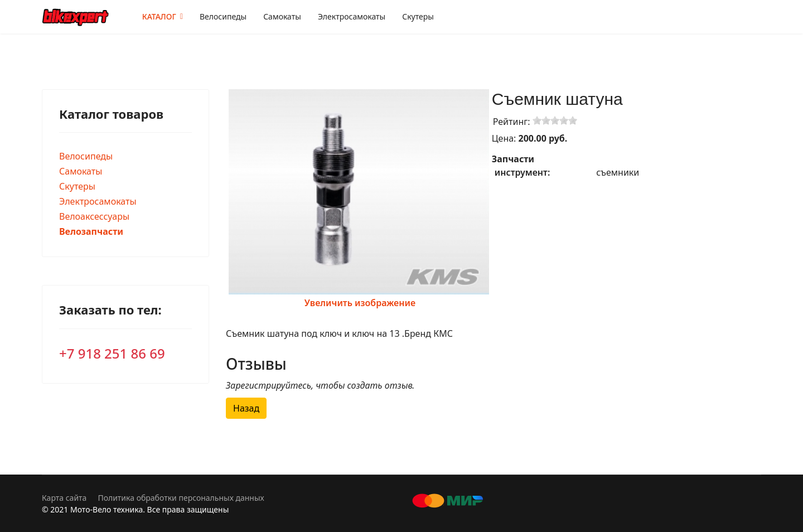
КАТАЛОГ (159, 16)
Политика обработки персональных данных (181, 498)
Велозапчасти (91, 231)
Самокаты (282, 16)
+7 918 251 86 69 (112, 353)
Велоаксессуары (94, 216)
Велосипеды (223, 16)
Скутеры (418, 16)
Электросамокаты (352, 16)
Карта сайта (64, 498)
